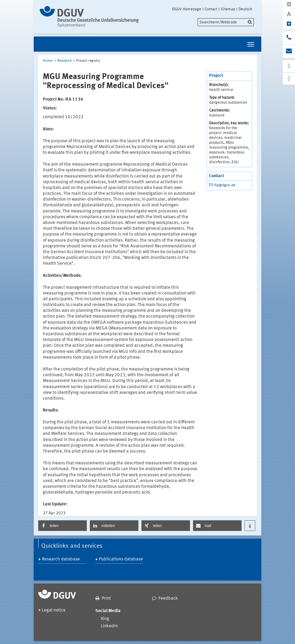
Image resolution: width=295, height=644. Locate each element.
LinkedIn (109, 626)
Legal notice (54, 610)
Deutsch (245, 9)
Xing (105, 619)
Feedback (168, 599)
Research (65, 61)
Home (47, 61)
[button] (63, 526)
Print (106, 599)
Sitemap (228, 9)
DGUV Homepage (187, 9)
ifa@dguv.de (225, 185)
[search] (226, 22)
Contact (211, 9)
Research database (61, 559)
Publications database (121, 559)
